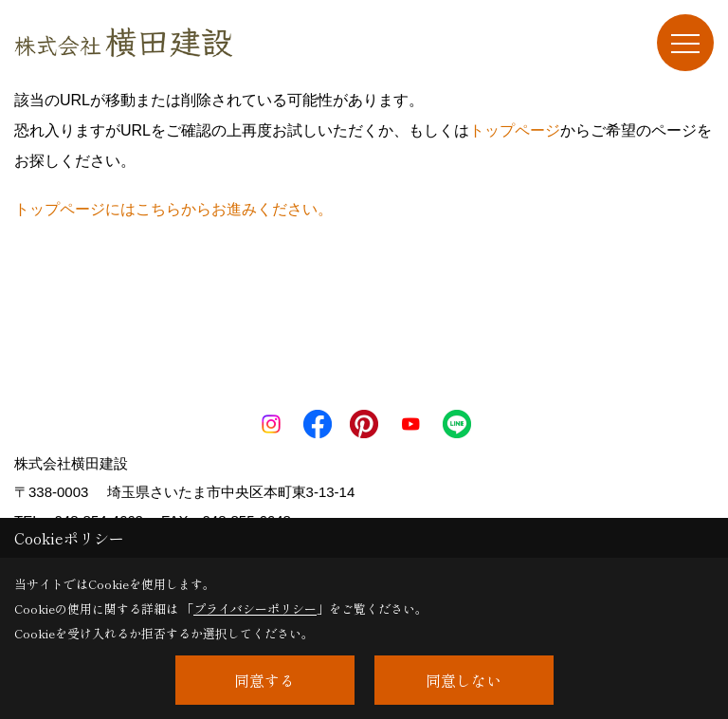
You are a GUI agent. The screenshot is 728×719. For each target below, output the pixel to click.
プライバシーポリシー (255, 608)
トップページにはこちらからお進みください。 (173, 209)
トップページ (515, 130)
